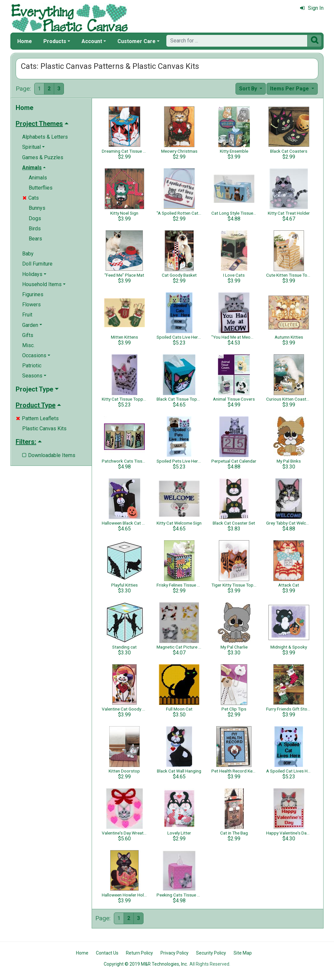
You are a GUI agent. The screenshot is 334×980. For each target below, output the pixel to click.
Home (25, 41)
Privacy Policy (175, 953)
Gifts (28, 335)
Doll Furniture (37, 264)
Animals (38, 178)
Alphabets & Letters (45, 137)
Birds (35, 229)
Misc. (28, 345)
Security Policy (211, 953)
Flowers (31, 305)
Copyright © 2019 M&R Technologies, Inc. (146, 964)
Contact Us (107, 953)
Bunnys (37, 208)
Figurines (33, 294)
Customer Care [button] (137, 41)
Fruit (27, 315)
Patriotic (32, 366)
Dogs (35, 218)
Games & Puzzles (43, 157)
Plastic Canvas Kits (44, 429)
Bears (35, 239)
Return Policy (139, 953)
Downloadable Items (49, 455)
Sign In (312, 8)
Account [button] (92, 41)
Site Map (243, 953)
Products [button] (55, 41)
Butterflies (41, 188)
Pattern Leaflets (37, 418)
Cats (31, 198)
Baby (28, 254)
